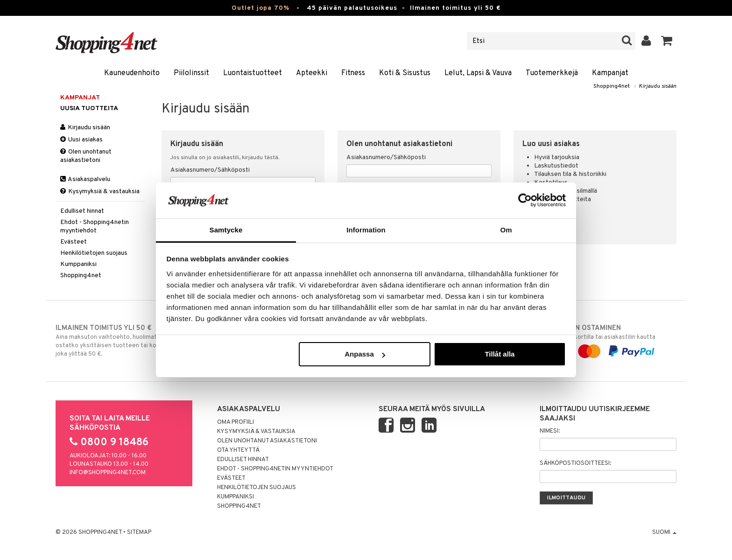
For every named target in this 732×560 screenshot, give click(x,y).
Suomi (664, 532)
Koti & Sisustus (405, 73)
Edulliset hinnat (82, 211)
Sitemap (139, 532)
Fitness (353, 73)
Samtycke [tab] (226, 230)
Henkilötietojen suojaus (94, 253)
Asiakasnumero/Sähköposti (210, 170)
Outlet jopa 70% (260, 8)
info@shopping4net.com (108, 473)
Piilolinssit (191, 73)
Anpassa (365, 354)
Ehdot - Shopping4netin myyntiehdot (95, 227)
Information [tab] (366, 230)
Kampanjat (610, 73)
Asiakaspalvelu (85, 179)
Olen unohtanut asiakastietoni (86, 156)
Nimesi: (550, 431)
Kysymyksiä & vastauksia (100, 192)
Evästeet (74, 242)
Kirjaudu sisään (658, 86)
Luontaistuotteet (253, 73)
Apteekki (312, 73)
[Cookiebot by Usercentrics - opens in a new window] (525, 200)
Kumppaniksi (78, 264)
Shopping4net (612, 86)
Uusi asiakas (81, 140)
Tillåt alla (500, 354)
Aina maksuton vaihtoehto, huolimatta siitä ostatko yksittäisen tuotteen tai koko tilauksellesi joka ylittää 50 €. (127, 341)
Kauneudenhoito (132, 73)
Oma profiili (236, 422)
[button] (667, 41)
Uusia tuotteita (89, 108)
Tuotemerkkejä (552, 73)
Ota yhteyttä (238, 450)
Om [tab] (506, 230)
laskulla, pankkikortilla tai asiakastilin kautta (605, 340)
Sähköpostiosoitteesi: (575, 463)
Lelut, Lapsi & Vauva (478, 73)
